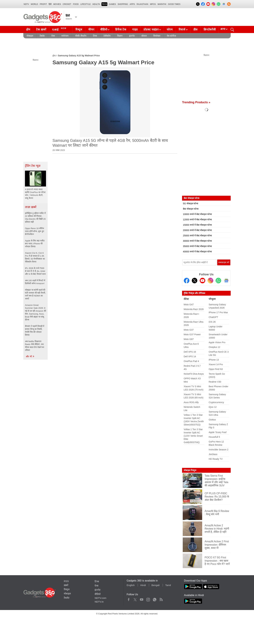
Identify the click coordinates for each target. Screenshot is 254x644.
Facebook (129, 599)
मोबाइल (30, 36)
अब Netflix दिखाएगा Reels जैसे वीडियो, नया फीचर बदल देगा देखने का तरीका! (35, 346)
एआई (60, 29)
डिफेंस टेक (121, 30)
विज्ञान (120, 36)
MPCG (153, 4)
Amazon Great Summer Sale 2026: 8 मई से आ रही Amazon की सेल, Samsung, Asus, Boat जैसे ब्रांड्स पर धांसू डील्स (35, 312)
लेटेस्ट (186, 299)
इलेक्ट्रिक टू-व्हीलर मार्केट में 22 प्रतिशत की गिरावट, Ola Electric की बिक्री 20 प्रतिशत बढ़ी (35, 217)
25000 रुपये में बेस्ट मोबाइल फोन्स (197, 236)
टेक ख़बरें (41, 30)
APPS (132, 4)
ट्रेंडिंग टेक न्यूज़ (33, 166)
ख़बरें (66, 585)
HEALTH (96, 4)
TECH (104, 4)
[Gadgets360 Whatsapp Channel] (218, 281)
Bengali (156, 585)
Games (112, 4)
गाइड (135, 30)
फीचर (91, 30)
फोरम (170, 30)
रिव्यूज (79, 30)
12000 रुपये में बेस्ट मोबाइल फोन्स (197, 220)
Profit (43, 4)
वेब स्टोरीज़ (171, 36)
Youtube (142, 599)
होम (28, 30)
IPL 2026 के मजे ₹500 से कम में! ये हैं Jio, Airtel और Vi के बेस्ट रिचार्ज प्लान (35, 271)
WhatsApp (155, 599)
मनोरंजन (65, 36)
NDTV (26, 4)
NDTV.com (100, 598)
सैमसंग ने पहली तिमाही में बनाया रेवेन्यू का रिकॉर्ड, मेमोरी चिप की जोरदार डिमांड (35, 330)
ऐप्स (53, 36)
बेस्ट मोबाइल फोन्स (191, 209)
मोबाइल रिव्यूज (190, 470)
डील (196, 30)
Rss (161, 599)
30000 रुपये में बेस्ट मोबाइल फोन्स (197, 241)
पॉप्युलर (212, 299)
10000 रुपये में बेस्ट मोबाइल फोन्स (197, 214)
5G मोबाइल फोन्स (190, 203)
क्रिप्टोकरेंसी (210, 30)
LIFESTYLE (85, 4)
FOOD (76, 4)
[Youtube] (202, 281)
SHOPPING (123, 4)
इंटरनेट (132, 36)
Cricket (67, 4)
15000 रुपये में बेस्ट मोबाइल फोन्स (197, 225)
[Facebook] (187, 281)
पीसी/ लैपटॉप (81, 36)
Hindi (143, 585)
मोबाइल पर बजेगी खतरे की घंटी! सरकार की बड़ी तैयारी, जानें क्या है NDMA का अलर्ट (35, 294)
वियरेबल (157, 36)
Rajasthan (142, 4)
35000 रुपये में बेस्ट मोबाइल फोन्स (197, 246)
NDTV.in (99, 602)
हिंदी (50, 4)
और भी (30, 356)
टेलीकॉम (107, 36)
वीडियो (104, 30)
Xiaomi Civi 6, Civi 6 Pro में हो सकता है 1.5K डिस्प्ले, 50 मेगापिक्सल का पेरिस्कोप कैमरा (35, 257)
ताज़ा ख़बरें (31, 207)
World (34, 4)
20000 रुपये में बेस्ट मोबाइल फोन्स (197, 230)
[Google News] (226, 281)
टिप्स (95, 36)
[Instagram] (210, 281)
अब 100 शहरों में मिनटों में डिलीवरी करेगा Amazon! (35, 282)
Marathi (162, 4)
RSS (66, 581)
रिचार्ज (182, 30)
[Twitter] (195, 281)
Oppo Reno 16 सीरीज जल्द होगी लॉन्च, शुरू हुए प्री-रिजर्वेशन (35, 231)
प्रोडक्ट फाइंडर (151, 30)
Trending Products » (196, 102)
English (131, 585)
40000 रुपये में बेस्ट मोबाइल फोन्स (197, 252)
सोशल (144, 36)
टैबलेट (42, 36)
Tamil (168, 585)
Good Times (174, 4)
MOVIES (57, 4)
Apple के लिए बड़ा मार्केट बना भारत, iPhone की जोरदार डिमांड (35, 244)
